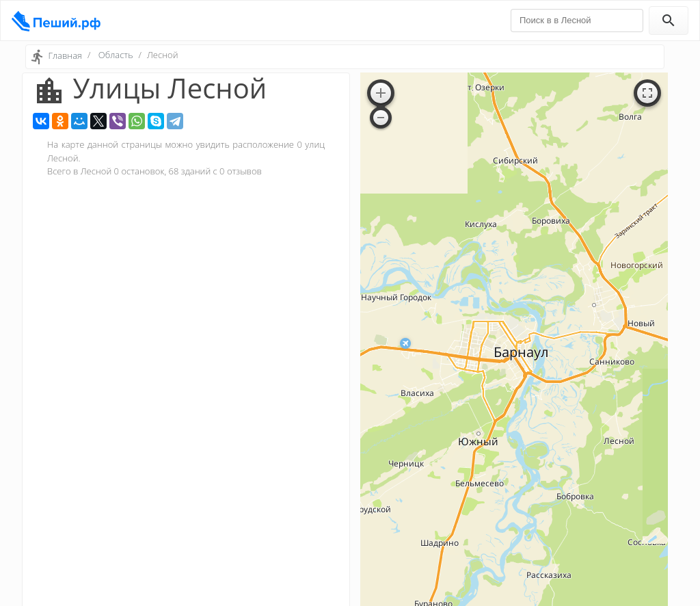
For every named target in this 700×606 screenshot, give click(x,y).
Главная (65, 55)
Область (116, 55)
